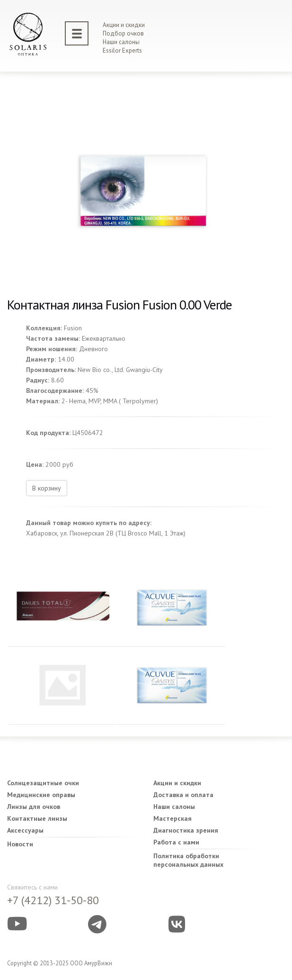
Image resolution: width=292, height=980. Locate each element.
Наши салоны (121, 42)
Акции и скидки (124, 25)
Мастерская (173, 818)
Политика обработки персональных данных (188, 860)
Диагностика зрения (186, 830)
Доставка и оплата (183, 795)
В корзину (47, 488)
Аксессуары (25, 830)
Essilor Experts (122, 50)
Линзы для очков (34, 807)
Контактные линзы (37, 818)
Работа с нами (176, 842)
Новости (20, 844)
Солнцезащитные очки (43, 783)
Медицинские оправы (41, 795)
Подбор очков (123, 33)
